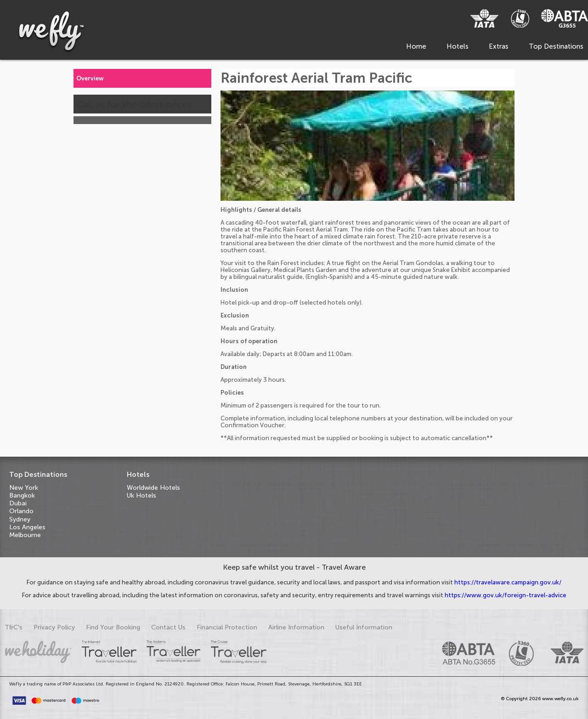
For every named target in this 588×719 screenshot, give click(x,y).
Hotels (458, 46)
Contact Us (168, 627)
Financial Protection (227, 627)
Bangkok (22, 495)
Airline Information (296, 627)
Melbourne (25, 535)
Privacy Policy (54, 627)
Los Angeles (27, 527)
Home (416, 46)
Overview (90, 78)
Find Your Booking (113, 627)
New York (24, 488)
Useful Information (364, 627)
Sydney (20, 519)
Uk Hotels (141, 495)
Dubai (18, 503)
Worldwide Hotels (153, 488)
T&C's (14, 627)
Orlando (21, 511)
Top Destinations (556, 46)
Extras (499, 46)
